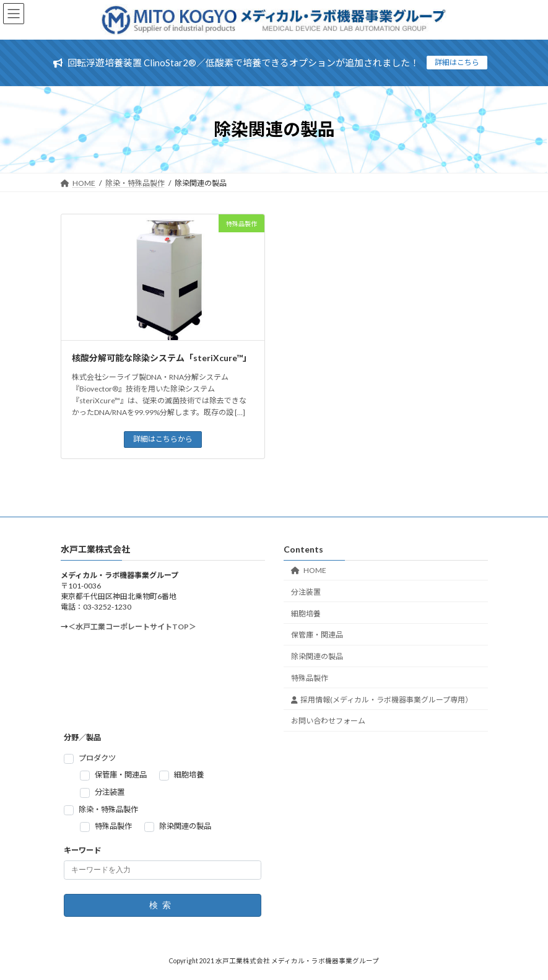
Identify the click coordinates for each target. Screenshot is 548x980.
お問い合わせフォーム (328, 721)
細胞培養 (306, 614)
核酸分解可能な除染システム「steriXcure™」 (162, 358)
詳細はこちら (457, 62)
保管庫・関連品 (317, 635)
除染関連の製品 (317, 656)
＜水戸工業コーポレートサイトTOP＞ (132, 627)
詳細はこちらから (163, 439)
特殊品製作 (310, 678)
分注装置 (306, 592)
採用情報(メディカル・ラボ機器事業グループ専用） (382, 700)
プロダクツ (97, 758)
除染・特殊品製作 (108, 810)
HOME (309, 570)
